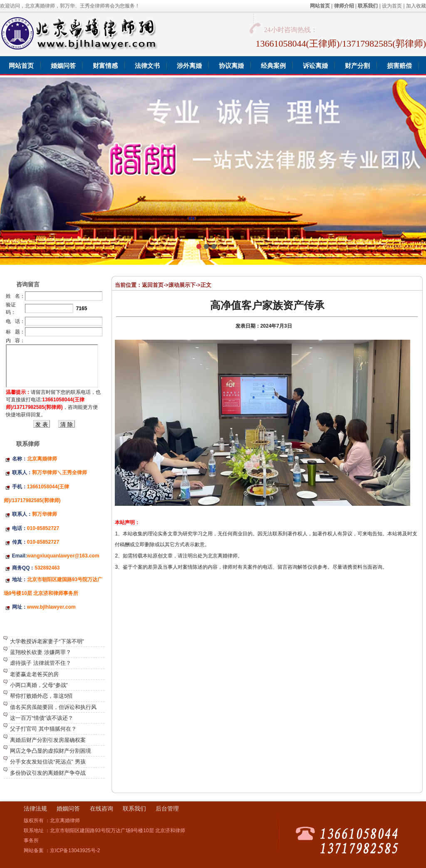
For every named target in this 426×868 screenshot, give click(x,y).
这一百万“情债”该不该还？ (42, 718)
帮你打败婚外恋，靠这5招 (41, 696)
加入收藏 (416, 6)
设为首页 (392, 6)
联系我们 (134, 808)
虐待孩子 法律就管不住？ (41, 663)
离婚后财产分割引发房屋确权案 (48, 740)
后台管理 (167, 808)
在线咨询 (102, 808)
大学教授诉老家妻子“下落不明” (47, 641)
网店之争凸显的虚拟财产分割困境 (51, 751)
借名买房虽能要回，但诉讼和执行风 (53, 707)
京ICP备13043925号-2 (75, 851)
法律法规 (35, 808)
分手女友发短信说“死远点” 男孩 (48, 762)
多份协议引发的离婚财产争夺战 (48, 773)
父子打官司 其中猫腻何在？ (43, 729)
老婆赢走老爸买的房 (34, 674)
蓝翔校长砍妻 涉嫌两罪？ (41, 652)
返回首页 (153, 285)
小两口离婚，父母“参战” (39, 685)
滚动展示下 (182, 285)
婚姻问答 (68, 808)
